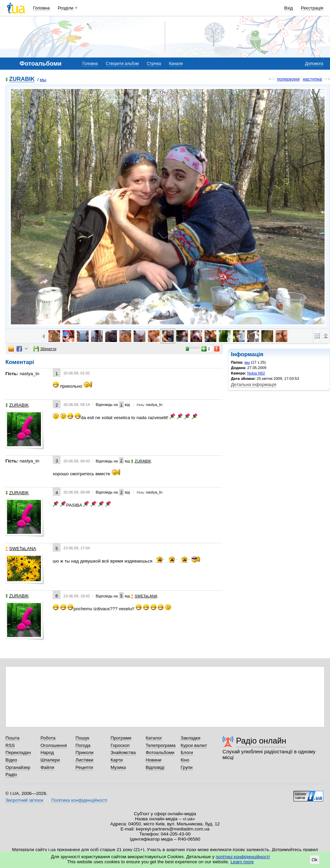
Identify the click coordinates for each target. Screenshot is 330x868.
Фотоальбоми (160, 752)
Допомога (314, 64)
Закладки (190, 738)
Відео (11, 760)
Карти (117, 760)
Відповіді (155, 767)
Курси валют (194, 745)
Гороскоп (120, 745)
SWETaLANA (21, 549)
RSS (10, 745)
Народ (47, 752)
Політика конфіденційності (79, 800)
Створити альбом (122, 64)
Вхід (289, 8)
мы (43, 80)
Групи (186, 767)
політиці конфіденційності (243, 857)
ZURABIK (22, 79)
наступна (312, 79)
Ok (315, 860)
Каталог (154, 738)
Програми (121, 738)
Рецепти (84, 767)
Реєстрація (312, 8)
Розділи (66, 8)
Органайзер (18, 767)
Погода (83, 745)
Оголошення (54, 745)
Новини (154, 760)
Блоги (187, 752)
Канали (176, 64)
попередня (288, 79)
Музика (118, 767)
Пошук (82, 738)
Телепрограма (161, 745)
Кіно (185, 760)
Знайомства (123, 752)
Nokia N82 (256, 373)
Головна (41, 8)
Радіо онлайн (261, 741)
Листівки (84, 760)
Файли (48, 767)
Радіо (11, 774)
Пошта (12, 738)
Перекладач (18, 752)
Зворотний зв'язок (24, 800)
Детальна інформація (254, 384)
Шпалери (50, 760)
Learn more (242, 862)
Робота (48, 738)
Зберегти (45, 349)
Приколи (84, 752)
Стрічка (154, 64)
